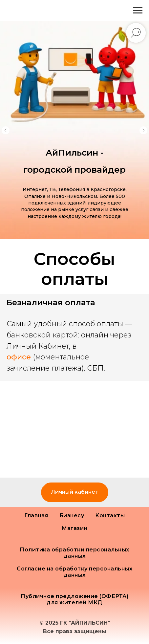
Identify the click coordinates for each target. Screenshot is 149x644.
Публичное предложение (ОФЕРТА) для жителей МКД (74, 599)
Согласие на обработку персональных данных (74, 572)
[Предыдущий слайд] (6, 130)
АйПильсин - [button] (74, 153)
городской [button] (49, 170)
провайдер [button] (100, 170)
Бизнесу (72, 515)
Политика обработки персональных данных (74, 553)
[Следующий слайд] (143, 130)
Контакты (110, 515)
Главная (36, 515)
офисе (19, 357)
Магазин (74, 528)
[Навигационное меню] (138, 11)
